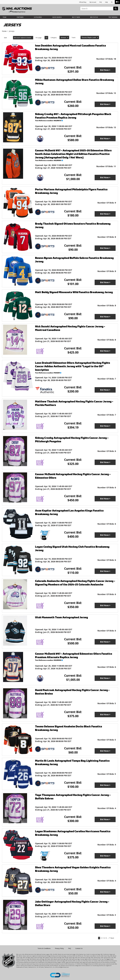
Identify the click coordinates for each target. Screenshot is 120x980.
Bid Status (94, 17)
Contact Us (79, 948)
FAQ (101, 2)
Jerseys (64, 38)
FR (112, 2)
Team (4, 17)
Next (112, 938)
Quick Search (57, 17)
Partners (20, 17)
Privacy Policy (59, 948)
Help (106, 2)
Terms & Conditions (44, 948)
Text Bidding (113, 17)
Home (4, 31)
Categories (38, 17)
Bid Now (104, 70)
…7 (109, 938)
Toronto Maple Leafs (89, 38)
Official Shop (83, 2)
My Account (93, 2)
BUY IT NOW (76, 17)
